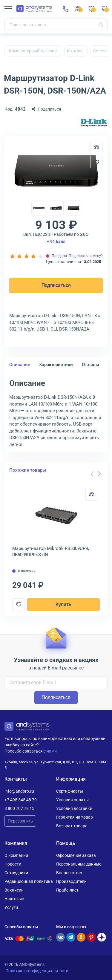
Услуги (11, 907)
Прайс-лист (67, 890)
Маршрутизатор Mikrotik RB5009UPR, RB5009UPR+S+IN (51, 552)
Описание (20, 365)
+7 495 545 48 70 (21, 800)
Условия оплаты (72, 800)
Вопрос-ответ (69, 873)
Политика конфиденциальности (37, 971)
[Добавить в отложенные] (96, 162)
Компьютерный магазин (33, 51)
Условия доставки (74, 808)
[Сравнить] (92, 494)
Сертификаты (70, 791)
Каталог (75, 51)
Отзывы (90, 365)
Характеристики (56, 365)
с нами (50, 751)
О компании (16, 855)
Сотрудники (16, 873)
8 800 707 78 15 (19, 808)
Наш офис (14, 899)
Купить (63, 604)
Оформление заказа (76, 855)
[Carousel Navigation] (96, 474)
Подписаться (56, 285)
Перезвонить (20, 821)
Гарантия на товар (75, 817)
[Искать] (101, 25)
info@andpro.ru (19, 791)
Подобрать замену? (86, 256)
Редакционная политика (29, 881)
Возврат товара (72, 826)
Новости (13, 864)
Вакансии (14, 890)
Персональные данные (79, 864)
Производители (71, 881)
